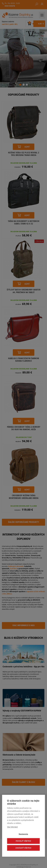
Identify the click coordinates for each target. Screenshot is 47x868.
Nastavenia (23, 834)
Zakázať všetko (23, 848)
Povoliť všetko (23, 841)
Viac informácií (12, 827)
